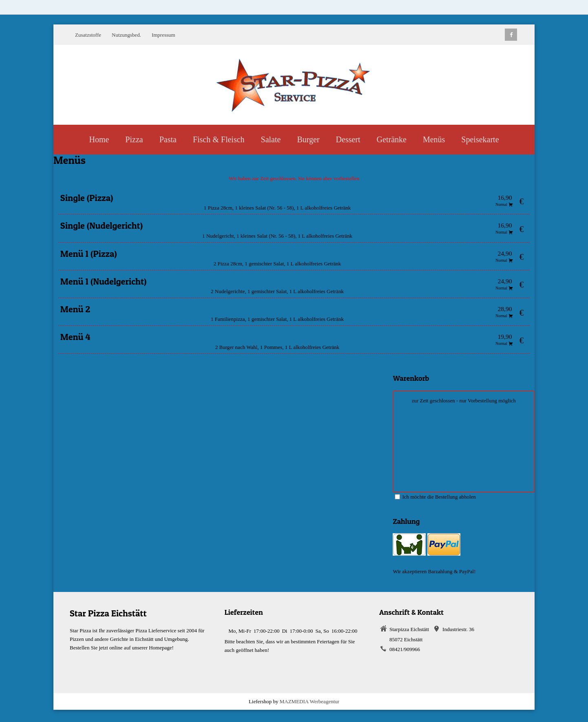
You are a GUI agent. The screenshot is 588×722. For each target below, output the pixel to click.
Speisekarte (480, 139)
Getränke (392, 139)
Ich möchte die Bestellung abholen (435, 497)
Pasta (168, 139)
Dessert (348, 139)
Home (99, 139)
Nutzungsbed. (126, 35)
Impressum (164, 35)
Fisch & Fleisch (219, 139)
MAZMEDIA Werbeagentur (309, 701)
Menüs (434, 139)
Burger (308, 139)
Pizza (134, 139)
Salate (271, 139)
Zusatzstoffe (88, 35)
